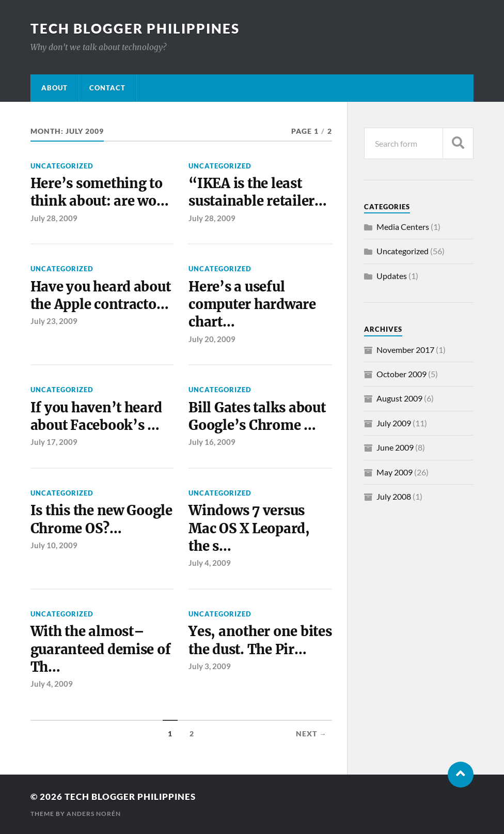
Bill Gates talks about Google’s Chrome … (257, 416)
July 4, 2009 (210, 563)
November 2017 (405, 350)
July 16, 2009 (212, 442)
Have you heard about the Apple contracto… (101, 296)
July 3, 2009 (210, 666)
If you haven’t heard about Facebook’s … (96, 416)
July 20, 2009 (212, 339)
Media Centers (403, 227)
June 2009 (395, 447)
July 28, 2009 (54, 218)
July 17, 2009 (54, 442)
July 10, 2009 (54, 545)
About (54, 88)
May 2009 (395, 472)
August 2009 (399, 398)
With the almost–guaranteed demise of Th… (101, 649)
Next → (311, 734)
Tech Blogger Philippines (135, 28)
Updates (392, 276)
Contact (107, 88)
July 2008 (394, 496)
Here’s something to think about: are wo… (100, 192)
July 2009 (394, 423)
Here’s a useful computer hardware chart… (252, 305)
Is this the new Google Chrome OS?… (101, 519)
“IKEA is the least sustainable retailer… (258, 192)
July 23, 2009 (54, 321)
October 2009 (401, 374)
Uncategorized (62, 166)
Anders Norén (94, 814)
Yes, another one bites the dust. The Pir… (260, 640)
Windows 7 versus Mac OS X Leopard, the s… (249, 528)
